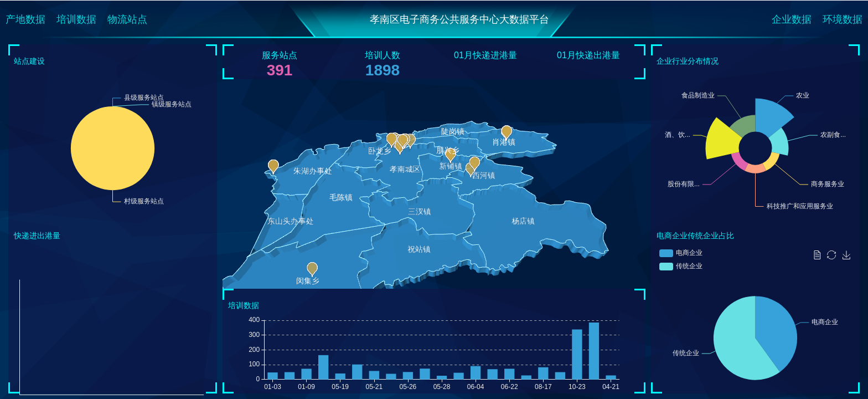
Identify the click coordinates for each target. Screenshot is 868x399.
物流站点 (127, 19)
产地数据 (25, 19)
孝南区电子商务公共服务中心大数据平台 (459, 19)
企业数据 (792, 19)
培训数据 (76, 19)
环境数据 (843, 19)
